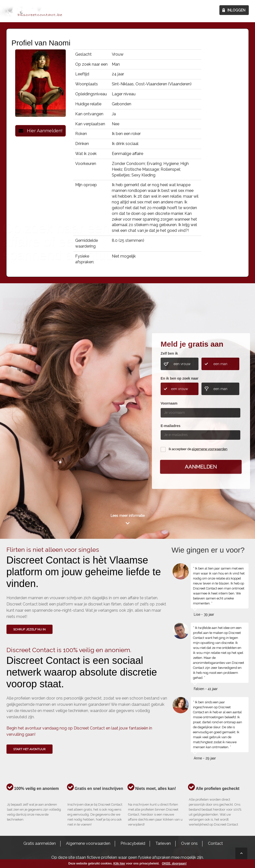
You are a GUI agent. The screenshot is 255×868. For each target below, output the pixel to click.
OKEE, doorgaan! (174, 864)
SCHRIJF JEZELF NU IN (29, 629)
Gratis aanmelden (40, 843)
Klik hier (119, 864)
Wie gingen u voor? (28, 411)
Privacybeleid (133, 843)
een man (220, 364)
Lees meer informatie (128, 516)
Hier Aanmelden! (41, 131)
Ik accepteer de (198, 449)
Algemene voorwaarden (88, 843)
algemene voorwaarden (210, 449)
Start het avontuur (29, 749)
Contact (215, 843)
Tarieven (163, 843)
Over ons (189, 843)
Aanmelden (201, 467)
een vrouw (182, 364)
